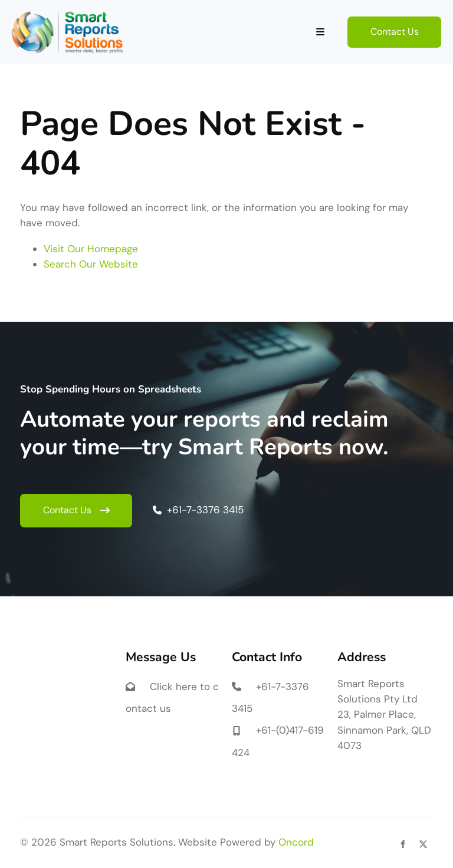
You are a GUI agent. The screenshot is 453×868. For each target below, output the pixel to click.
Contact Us (372, 24)
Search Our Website (91, 264)
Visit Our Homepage (91, 249)
